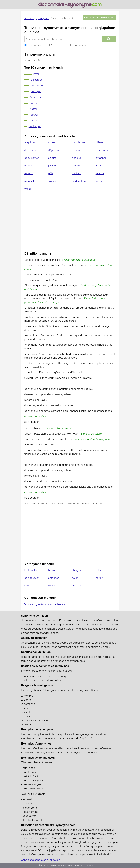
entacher (53, 578)
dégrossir (54, 150)
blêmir (99, 142)
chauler (33, 121)
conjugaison (105, 28)
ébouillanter (32, 158)
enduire (76, 158)
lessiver (76, 166)
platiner (76, 173)
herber (28, 166)
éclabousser (32, 578)
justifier (52, 166)
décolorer (30, 150)
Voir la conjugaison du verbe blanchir (45, 604)
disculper (36, 80)
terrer (99, 181)
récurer (34, 115)
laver (36, 74)
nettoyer (36, 91)
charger (76, 570)
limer (99, 166)
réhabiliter (30, 181)
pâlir (51, 173)
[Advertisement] (70, 221)
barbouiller (31, 570)
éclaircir (53, 158)
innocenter (37, 86)
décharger (35, 126)
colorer (100, 570)
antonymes (75, 28)
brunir (52, 570)
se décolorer (79, 181)
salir (27, 586)
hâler (75, 578)
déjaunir (77, 150)
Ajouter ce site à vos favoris (99, 17)
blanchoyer (78, 142)
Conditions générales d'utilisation (41, 860)
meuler (29, 173)
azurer (52, 142)
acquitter (30, 142)
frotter (33, 109)
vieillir (28, 189)
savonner (53, 181)
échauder (35, 97)
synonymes (54, 28)
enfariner (101, 158)
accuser (76, 586)
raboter (100, 173)
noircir (99, 578)
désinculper (103, 150)
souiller (52, 586)
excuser (34, 103)
